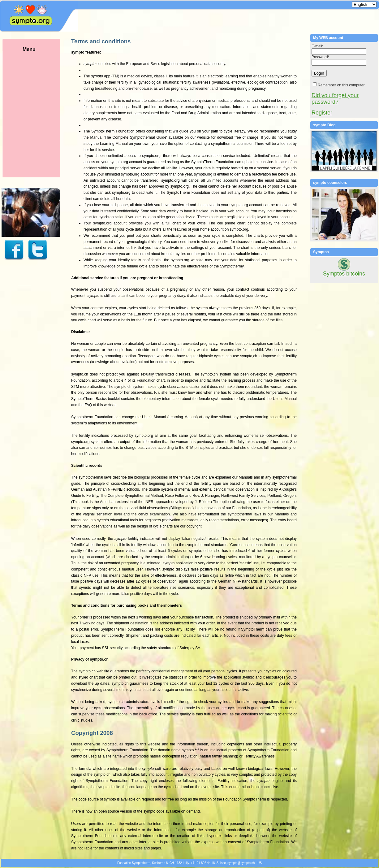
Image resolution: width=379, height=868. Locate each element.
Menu (39, 112)
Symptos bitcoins (344, 274)
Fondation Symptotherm (134, 863)
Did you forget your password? (335, 99)
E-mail (318, 46)
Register (322, 113)
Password (320, 57)
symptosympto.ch (241, 863)
